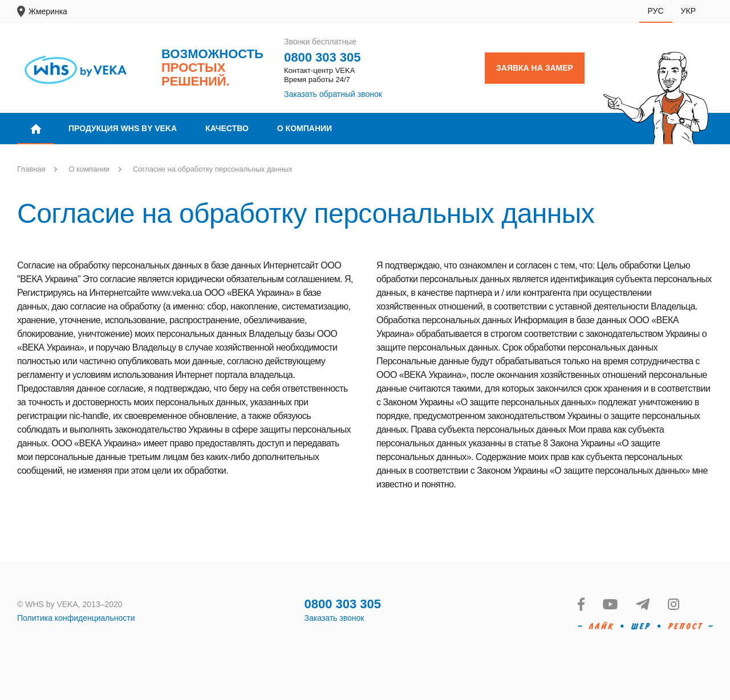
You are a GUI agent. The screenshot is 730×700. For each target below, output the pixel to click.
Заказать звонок (334, 618)
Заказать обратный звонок (333, 94)
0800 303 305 (323, 57)
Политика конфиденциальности (76, 618)
